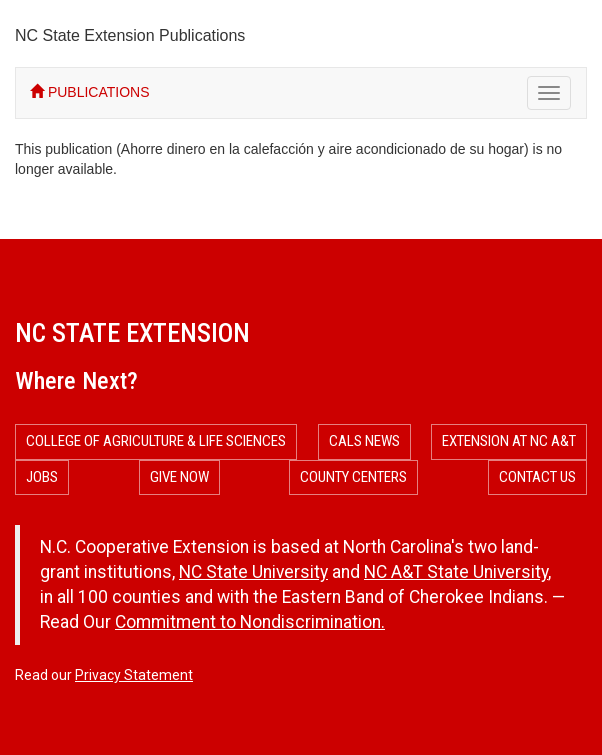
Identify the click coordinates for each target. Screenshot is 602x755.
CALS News (364, 441)
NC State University (253, 572)
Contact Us (537, 477)
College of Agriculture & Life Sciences (156, 441)
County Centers (353, 477)
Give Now (179, 477)
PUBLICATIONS (90, 92)
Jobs (42, 477)
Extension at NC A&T (509, 441)
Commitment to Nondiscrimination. (250, 622)
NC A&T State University (456, 572)
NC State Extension (132, 333)
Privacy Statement (134, 675)
